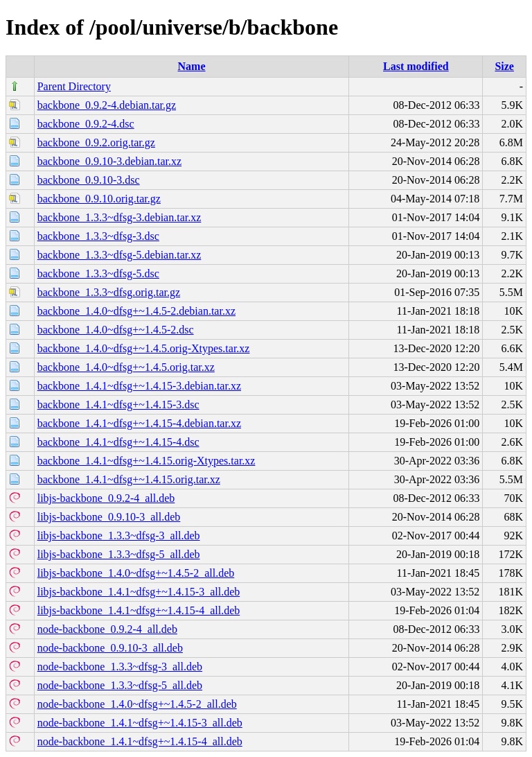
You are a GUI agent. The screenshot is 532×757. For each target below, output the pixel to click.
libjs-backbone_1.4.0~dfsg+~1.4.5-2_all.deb (136, 573)
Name (192, 66)
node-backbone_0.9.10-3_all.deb (110, 648)
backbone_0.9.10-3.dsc (89, 180)
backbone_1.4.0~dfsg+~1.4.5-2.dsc (116, 330)
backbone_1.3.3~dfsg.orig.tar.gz (109, 292)
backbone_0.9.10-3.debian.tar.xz (109, 161)
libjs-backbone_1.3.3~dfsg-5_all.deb (119, 554)
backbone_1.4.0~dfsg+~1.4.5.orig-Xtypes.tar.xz (144, 348)
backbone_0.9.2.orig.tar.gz (96, 142)
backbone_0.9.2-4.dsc (86, 124)
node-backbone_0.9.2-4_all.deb (107, 629)
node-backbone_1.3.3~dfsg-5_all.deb (120, 685)
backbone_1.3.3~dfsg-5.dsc (98, 273)
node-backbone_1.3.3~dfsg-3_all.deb (120, 667)
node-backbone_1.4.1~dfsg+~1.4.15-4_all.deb (140, 741)
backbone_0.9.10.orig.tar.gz (99, 199)
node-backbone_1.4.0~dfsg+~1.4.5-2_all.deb (137, 704)
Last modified (416, 66)
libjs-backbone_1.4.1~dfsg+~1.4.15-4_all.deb (139, 610)
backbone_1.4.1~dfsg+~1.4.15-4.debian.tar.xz (139, 423)
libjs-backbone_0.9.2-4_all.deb (106, 498)
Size (504, 66)
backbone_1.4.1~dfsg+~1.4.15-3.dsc (118, 404)
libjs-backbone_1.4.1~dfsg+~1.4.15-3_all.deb (139, 592)
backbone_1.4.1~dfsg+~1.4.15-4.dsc (118, 442)
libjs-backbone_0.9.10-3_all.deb (109, 517)
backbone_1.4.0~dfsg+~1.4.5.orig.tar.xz (126, 367)
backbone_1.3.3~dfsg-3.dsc (98, 236)
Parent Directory (74, 86)
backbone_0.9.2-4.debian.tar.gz (107, 105)
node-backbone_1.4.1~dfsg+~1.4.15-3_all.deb (140, 723)
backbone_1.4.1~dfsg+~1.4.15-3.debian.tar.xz (139, 386)
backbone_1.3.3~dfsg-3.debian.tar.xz (119, 217)
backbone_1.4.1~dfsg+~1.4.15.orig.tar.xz (129, 479)
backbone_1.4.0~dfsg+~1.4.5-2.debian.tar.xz (136, 311)
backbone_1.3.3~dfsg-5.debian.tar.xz (119, 255)
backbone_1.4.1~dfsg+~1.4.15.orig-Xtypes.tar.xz (147, 461)
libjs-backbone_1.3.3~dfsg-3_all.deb (119, 536)
